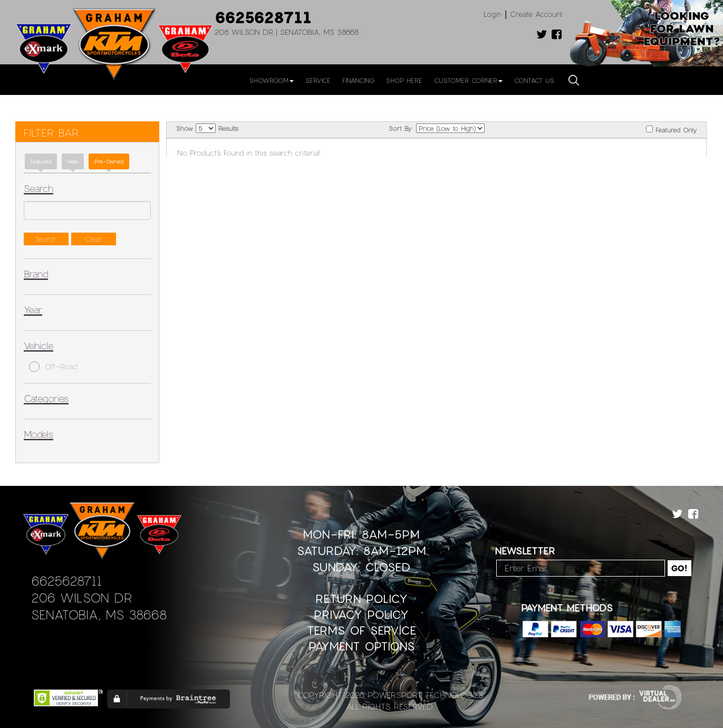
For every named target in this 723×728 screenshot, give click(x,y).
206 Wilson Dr (81, 597)
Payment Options (361, 646)
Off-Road (53, 367)
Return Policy (361, 598)
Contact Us (534, 80)
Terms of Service (361, 630)
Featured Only (671, 130)
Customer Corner (468, 80)
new (73, 161)
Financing (358, 80)
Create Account (536, 14)
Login (493, 14)
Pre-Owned (109, 161)
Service (318, 80)
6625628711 (263, 17)
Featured (41, 161)
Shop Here (404, 80)
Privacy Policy (361, 614)
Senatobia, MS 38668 (99, 614)
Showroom (272, 80)
